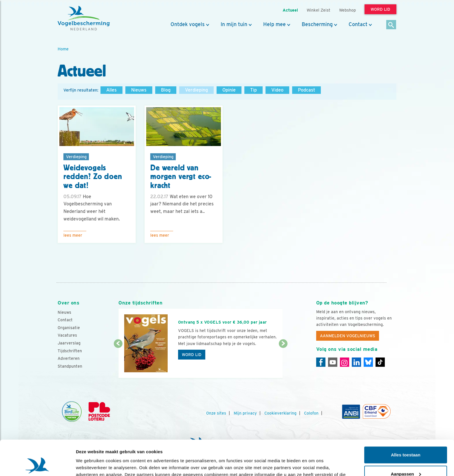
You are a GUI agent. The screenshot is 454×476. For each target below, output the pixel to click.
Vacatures (67, 335)
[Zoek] (391, 25)
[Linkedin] (356, 362)
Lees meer (73, 235)
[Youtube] (333, 362)
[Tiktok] (380, 362)
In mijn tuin (234, 24)
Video (277, 90)
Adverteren (69, 358)
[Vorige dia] (118, 361)
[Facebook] (321, 362)
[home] (84, 18)
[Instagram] (345, 362)
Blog (166, 90)
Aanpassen (406, 441)
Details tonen (90, 465)
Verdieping (196, 90)
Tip (253, 90)
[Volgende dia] (283, 361)
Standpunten (70, 366)
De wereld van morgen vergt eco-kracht (181, 177)
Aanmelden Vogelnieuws (348, 336)
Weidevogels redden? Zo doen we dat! (93, 177)
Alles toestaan (406, 422)
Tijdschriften (70, 351)
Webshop (347, 10)
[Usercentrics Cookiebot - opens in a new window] (37, 465)
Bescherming (317, 24)
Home (63, 49)
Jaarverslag (69, 343)
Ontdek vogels (188, 24)
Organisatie (69, 328)
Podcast (306, 90)
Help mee (274, 24)
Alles (111, 90)
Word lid (192, 355)
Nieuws (139, 90)
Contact (358, 24)
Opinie (229, 90)
